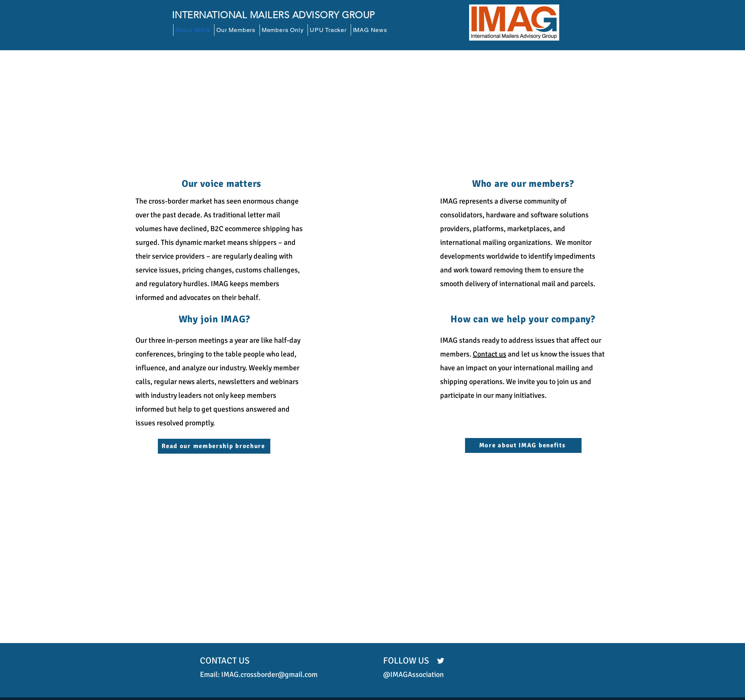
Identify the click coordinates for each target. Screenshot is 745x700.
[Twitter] (441, 661)
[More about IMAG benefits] (523, 445)
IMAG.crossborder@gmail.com (269, 675)
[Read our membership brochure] (214, 446)
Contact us (490, 354)
